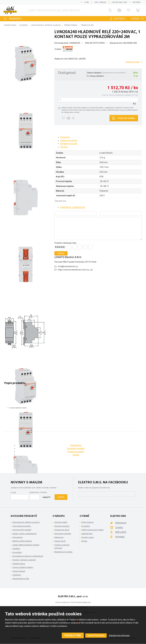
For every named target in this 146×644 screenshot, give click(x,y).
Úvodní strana (10, 25)
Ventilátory (17, 575)
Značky (119, 527)
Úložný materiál (19, 571)
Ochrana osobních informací (62, 546)
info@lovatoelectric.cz (68, 266)
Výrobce (64, 147)
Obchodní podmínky (63, 534)
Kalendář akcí (87, 534)
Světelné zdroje (19, 564)
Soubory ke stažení (69, 140)
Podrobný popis (133, 62)
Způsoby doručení (62, 526)
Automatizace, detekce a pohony (46, 25)
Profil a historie (87, 522)
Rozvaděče (17, 552)
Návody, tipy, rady (119, 2)
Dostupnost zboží (62, 530)
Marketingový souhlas (63, 552)
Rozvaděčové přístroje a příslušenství (28, 556)
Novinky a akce (88, 537)
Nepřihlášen (119, 19)
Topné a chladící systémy (23, 567)
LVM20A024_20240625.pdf (73, 207)
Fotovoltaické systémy (22, 526)
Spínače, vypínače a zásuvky (24, 560)
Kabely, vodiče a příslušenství (24, 534)
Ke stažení (86, 526)
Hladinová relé (87, 25)
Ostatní (76, 455)
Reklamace (59, 537)
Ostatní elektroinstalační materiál (26, 545)
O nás (86, 2)
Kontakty (137, 2)
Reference (121, 523)
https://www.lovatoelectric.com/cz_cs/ (75, 270)
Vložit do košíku (126, 118)
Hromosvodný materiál (22, 530)
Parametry (65, 137)
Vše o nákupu (100, 2)
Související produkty (76, 448)
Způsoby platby (61, 522)
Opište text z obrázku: (38, 492)
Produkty (16, 19)
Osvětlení (16, 549)
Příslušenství (76, 445)
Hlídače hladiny (71, 25)
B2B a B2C (121, 532)
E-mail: (13, 492)
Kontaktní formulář (69, 144)
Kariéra (84, 541)
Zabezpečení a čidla (21, 579)
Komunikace (18, 537)
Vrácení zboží (60, 541)
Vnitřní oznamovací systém (92, 530)
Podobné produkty (76, 452)
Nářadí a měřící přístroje (22, 541)
